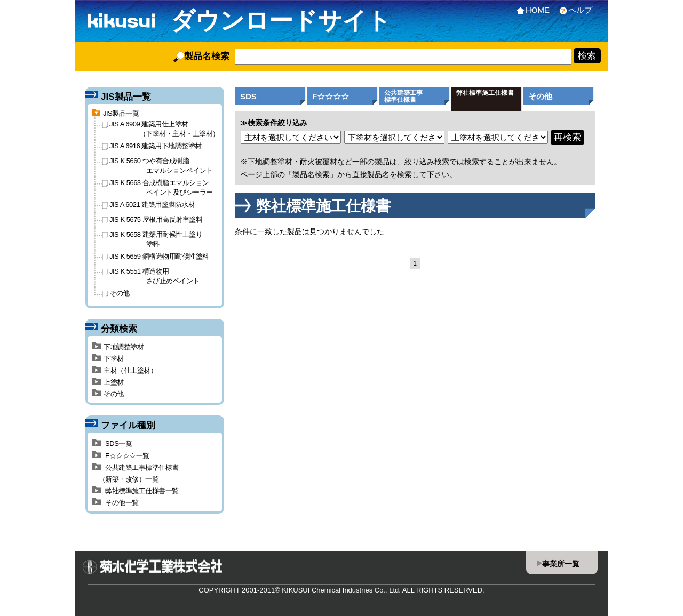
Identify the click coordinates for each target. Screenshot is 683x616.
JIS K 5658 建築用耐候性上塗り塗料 (152, 239)
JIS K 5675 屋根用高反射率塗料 (152, 219)
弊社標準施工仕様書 (485, 93)
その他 (540, 96)
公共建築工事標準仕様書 (403, 96)
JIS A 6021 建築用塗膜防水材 (149, 205)
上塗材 (108, 382)
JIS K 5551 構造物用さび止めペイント (151, 276)
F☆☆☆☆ (331, 96)
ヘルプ (574, 10)
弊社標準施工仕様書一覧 (135, 491)
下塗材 (108, 359)
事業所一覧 (561, 564)
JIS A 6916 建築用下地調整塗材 (152, 146)
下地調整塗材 (118, 347)
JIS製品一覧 (115, 113)
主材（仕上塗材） (124, 370)
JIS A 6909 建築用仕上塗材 (161, 129)
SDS (248, 96)
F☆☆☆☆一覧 (121, 456)
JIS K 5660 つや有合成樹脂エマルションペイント (158, 165)
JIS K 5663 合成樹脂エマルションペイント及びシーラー (158, 187)
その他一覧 (115, 503)
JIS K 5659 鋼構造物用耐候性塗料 (156, 256)
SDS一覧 (112, 443)
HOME (531, 10)
